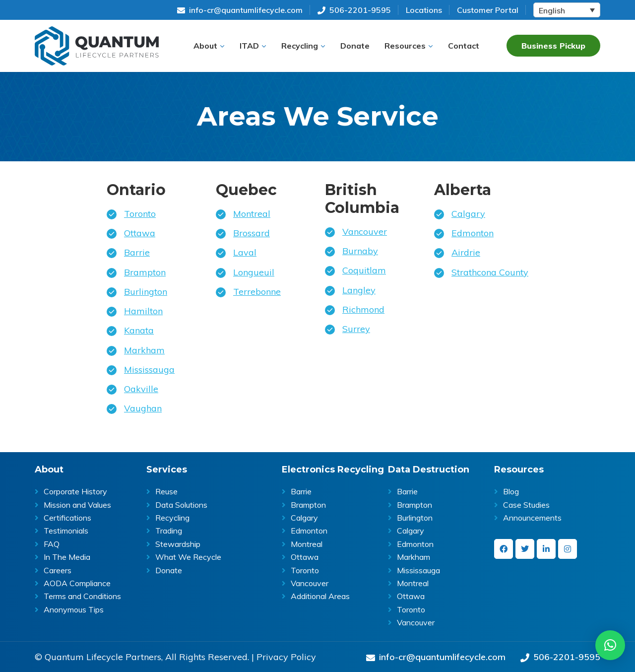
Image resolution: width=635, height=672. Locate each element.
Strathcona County (490, 272)
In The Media (67, 557)
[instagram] (568, 549)
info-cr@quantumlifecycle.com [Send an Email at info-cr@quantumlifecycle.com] (240, 10)
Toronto (140, 214)
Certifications (67, 518)
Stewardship (178, 544)
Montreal (252, 214)
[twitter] (525, 549)
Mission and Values (77, 505)
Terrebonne (257, 292)
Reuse (166, 491)
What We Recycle (188, 557)
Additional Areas (320, 596)
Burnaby (360, 251)
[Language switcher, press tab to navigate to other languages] (567, 10)
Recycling (172, 518)
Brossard (252, 233)
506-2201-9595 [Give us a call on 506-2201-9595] (354, 10)
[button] (209, 46)
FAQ (52, 544)
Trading (169, 531)
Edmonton (473, 233)
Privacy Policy (286, 657)
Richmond (363, 309)
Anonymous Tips (74, 609)
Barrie (137, 252)
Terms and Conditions (82, 596)
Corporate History (75, 491)
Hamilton (143, 311)
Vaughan (143, 408)
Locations (424, 10)
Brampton (145, 272)
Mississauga (149, 370)
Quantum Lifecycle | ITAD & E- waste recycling (97, 46)
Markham (144, 350)
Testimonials (66, 531)
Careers (58, 570)
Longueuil (254, 272)
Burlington (146, 292)
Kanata (139, 330)
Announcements (532, 518)
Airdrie (466, 252)
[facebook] (504, 549)
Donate (169, 570)
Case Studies (526, 505)
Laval (245, 252)
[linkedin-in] (546, 549)
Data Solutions (181, 505)
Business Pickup (553, 46)
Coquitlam (364, 270)
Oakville (141, 389)
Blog (511, 491)
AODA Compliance (77, 583)
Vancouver (365, 232)
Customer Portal (488, 10)
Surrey (356, 329)
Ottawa (140, 233)
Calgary (468, 214)
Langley (359, 290)
